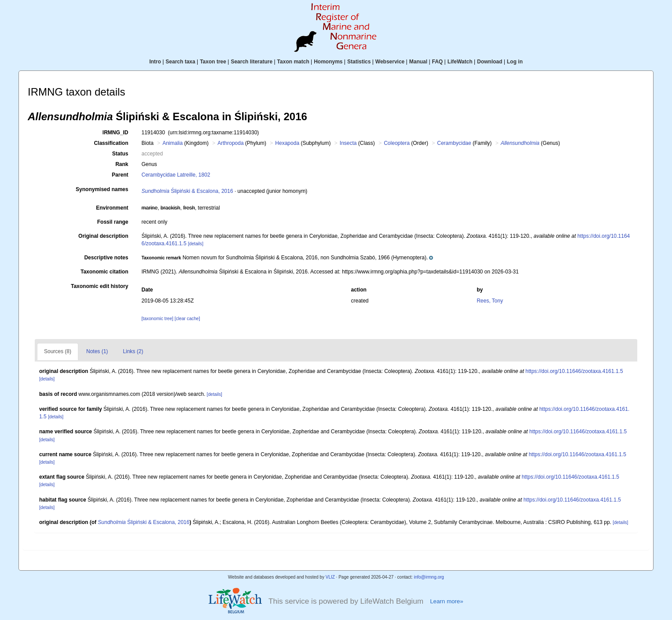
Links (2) (133, 351)
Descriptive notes (106, 258)
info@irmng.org (429, 577)
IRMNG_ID (116, 133)
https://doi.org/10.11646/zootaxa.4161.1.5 (574, 371)
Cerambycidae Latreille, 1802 (176, 175)
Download (490, 62)
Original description (103, 236)
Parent (120, 175)
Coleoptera (397, 143)
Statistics (359, 62)
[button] (287, 258)
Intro (155, 62)
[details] (196, 244)
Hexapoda (287, 143)
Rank (122, 164)
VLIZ (330, 577)
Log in (515, 62)
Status (120, 154)
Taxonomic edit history (99, 286)
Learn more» (446, 601)
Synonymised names (102, 189)
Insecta (348, 143)
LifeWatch (460, 62)
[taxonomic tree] (157, 319)
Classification (111, 143)
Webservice (390, 62)
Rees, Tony (490, 301)
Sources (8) (58, 351)
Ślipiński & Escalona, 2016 (187, 191)
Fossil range (113, 222)
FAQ (438, 62)
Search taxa (180, 62)
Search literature (252, 62)
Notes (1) (97, 351)
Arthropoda (230, 143)
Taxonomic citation (104, 272)
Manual (418, 62)
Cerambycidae (454, 143)
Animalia (173, 143)
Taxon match (293, 62)
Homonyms (328, 62)
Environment (112, 208)
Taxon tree (213, 62)
